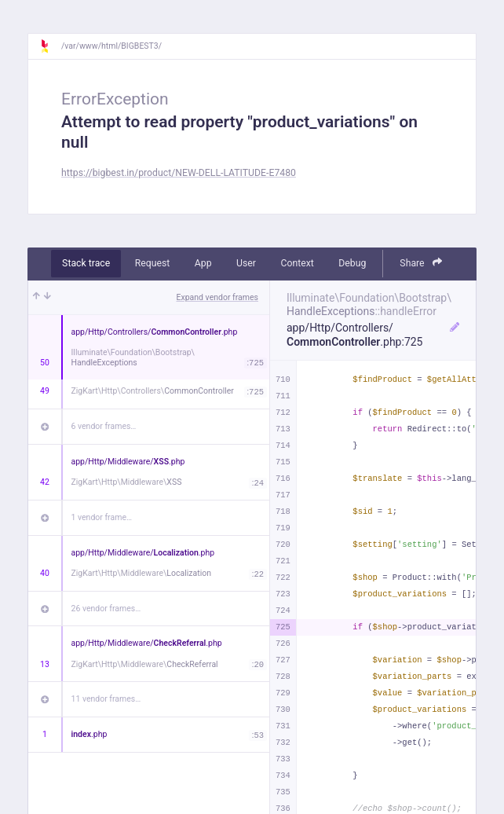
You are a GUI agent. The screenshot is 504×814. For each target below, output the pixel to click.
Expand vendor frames (217, 297)
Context (297, 263)
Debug (352, 263)
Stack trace (86, 263)
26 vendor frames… (106, 609)
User (246, 263)
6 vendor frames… (104, 426)
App (203, 263)
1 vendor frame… (102, 517)
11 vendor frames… (106, 699)
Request (153, 263)
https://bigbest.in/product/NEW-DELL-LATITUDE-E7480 (179, 173)
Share (421, 263)
